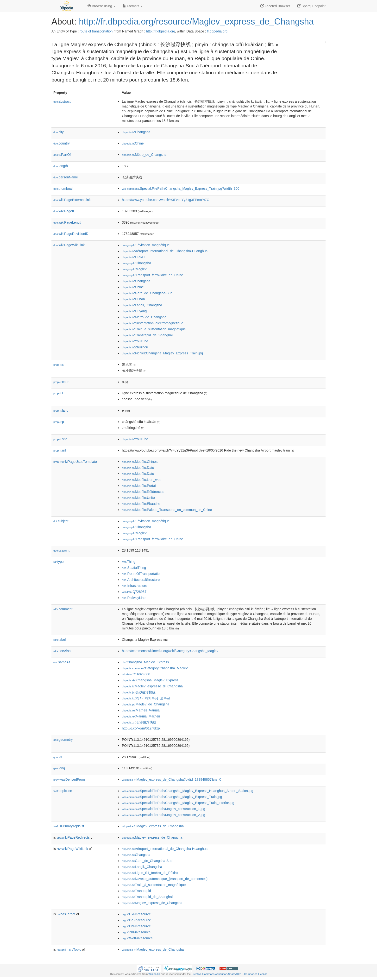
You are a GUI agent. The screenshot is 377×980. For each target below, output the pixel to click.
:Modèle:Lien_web (142, 480)
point (61, 550)
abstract (62, 101)
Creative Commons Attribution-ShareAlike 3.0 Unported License (229, 974)
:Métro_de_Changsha (144, 155)
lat (58, 757)
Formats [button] (133, 6)
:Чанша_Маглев (141, 716)
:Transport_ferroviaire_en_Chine (153, 275)
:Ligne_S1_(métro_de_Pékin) (150, 873)
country (62, 143)
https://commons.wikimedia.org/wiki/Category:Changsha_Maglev (170, 651)
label (60, 640)
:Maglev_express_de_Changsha (153, 826)
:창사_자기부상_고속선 (146, 698)
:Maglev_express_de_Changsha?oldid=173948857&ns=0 (172, 779)
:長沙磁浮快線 (139, 692)
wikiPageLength (68, 222)
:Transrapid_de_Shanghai (147, 335)
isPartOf (62, 155)
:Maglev (134, 269)
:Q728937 (134, 592)
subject (61, 521)
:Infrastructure (135, 586)
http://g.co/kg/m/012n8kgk (141, 728)
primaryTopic (69, 949)
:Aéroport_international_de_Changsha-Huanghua (165, 251)
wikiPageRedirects (73, 837)
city (59, 132)
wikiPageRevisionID (71, 234)
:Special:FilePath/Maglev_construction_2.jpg (163, 815)
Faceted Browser (275, 6)
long (59, 768)
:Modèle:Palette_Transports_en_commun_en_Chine (167, 510)
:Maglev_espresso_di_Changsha (152, 686)
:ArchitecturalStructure (141, 580)
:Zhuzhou (135, 347)
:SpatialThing (134, 568)
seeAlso (62, 651)
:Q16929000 (136, 674)
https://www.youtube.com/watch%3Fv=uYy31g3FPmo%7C (166, 200)
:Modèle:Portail (139, 486)
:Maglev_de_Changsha (146, 704)
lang (61, 410)
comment (63, 609)
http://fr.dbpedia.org (161, 31)
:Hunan (133, 299)
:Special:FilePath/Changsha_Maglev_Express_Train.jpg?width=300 (181, 188)
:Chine (133, 143)
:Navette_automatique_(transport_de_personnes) (165, 879)
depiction (63, 791)
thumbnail (63, 188)
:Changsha (136, 132)
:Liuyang (134, 311)
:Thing (129, 562)
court (61, 382)
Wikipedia (154, 974)
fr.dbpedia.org (217, 31)
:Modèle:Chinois (140, 462)
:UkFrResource (136, 914)
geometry (63, 740)
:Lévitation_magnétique (146, 245)
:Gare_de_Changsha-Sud (147, 293)
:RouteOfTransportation (142, 574)
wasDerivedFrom (69, 779)
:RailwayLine (134, 598)
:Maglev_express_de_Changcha (152, 837)
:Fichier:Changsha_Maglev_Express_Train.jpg (162, 353)
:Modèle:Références (143, 492)
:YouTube (135, 341)
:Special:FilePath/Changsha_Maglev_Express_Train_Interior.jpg (178, 803)
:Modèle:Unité (138, 498)
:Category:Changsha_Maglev (155, 668)
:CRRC (133, 257)
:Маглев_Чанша (141, 710)
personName (66, 177)
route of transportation (96, 31)
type (59, 562)
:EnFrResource (136, 926)
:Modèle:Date (138, 468)
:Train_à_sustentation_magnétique (154, 329)
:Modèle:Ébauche (141, 504)
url (60, 450)
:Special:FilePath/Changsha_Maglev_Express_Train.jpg (172, 797)
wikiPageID (64, 211)
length (61, 166)
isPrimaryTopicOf (69, 826)
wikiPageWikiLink (69, 245)
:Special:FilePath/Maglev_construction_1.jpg (163, 809)
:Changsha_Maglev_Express (145, 662)
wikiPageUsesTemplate (75, 462)
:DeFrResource (136, 920)
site (60, 439)
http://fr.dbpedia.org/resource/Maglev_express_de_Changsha (196, 22)
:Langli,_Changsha (142, 305)
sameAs (62, 662)
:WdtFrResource (137, 938)
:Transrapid (136, 891)
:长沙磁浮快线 (139, 722)
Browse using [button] (101, 6)
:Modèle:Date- (138, 474)
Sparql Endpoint (311, 6)
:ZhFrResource (136, 932)
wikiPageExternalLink (72, 200)
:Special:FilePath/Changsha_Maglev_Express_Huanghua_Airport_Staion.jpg (188, 791)
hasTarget (66, 914)
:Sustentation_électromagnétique (153, 323)
